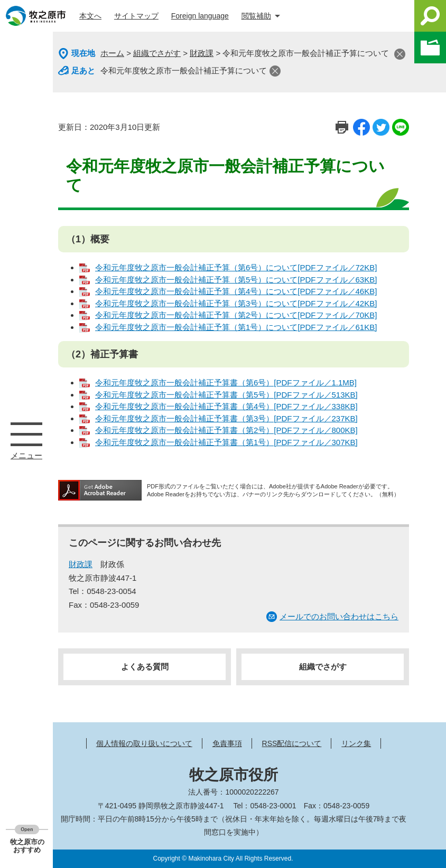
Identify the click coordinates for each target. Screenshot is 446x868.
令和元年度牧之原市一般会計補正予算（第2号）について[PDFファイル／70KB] (236, 315)
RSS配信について (292, 743)
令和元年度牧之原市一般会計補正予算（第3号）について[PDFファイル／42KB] (236, 303)
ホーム (112, 53)
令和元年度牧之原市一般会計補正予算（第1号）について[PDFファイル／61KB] (236, 327)
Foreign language (200, 16)
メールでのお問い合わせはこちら (339, 616)
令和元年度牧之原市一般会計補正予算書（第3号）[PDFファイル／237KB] (226, 418)
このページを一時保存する (430, 48)
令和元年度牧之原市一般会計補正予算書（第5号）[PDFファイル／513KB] (226, 395)
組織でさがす (157, 53)
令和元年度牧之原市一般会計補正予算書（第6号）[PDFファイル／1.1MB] (226, 383)
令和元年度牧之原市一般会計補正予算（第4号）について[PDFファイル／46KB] (236, 291)
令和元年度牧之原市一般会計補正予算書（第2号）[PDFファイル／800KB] (226, 430)
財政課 (202, 53)
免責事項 (227, 743)
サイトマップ (136, 16)
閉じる (400, 54)
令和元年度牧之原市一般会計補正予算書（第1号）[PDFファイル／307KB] (226, 442)
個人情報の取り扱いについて (144, 743)
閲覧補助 (256, 16)
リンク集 (356, 743)
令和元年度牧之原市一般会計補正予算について (184, 70)
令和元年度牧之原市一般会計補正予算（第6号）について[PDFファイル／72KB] (236, 267)
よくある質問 (145, 667)
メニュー (26, 434)
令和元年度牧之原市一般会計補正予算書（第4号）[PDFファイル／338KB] (226, 406)
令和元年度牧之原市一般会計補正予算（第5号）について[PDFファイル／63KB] (236, 280)
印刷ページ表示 (342, 127)
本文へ (90, 16)
